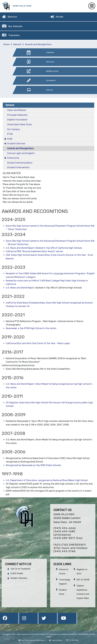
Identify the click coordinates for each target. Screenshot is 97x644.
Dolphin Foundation (17, 120)
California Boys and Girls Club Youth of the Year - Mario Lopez (38, 343)
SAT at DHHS (83, 580)
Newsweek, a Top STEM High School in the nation (31, 328)
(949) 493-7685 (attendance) (64, 533)
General (17, 44)
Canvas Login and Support (21, 153)
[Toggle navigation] (92, 6)
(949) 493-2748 (64, 551)
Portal (60, 17)
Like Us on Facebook (20, 569)
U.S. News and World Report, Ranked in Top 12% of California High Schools (44, 248)
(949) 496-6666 (65, 528)
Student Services (16, 144)
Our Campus (14, 129)
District (12, 17)
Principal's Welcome (17, 115)
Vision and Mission (17, 110)
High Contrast (57, 640)
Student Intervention (18, 167)
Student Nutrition (19, 578)
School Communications (20, 163)
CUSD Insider (17, 573)
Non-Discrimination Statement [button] (33, 640)
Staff (10, 139)
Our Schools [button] (15, 26)
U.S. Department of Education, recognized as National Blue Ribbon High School (47, 480)
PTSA (10, 134)
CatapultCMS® (83, 634)
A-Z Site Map (72, 640)
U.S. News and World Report (20, 288)
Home (6, 44)
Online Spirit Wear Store (19, 124)
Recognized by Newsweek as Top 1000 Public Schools (33, 465)
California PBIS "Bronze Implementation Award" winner (34, 251)
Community (13, 158)
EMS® (93, 634)
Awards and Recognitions (38, 44)
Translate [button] (14, 35)
